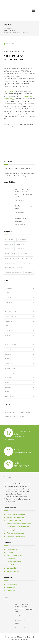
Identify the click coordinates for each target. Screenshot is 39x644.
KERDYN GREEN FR (11, 254)
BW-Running (8, 91)
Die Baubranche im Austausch (22, 220)
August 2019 (20, 373)
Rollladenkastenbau (14, 562)
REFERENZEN (10, 268)
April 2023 (20, 326)
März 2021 (20, 359)
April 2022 (20, 335)
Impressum (11, 587)
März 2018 (20, 392)
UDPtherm (28, 273)
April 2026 (20, 288)
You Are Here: (8, 28)
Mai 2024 (20, 307)
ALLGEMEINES (10, 52)
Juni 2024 (20, 302)
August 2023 (20, 321)
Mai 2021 (20, 354)
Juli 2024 (20, 298)
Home (6, 30)
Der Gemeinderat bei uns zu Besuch (25, 207)
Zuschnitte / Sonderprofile (16, 536)
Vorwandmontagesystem (16, 517)
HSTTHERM (20, 249)
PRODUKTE (26, 263)
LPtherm (24, 254)
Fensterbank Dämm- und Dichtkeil (19, 527)
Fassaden (10, 552)
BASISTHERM (22, 240)
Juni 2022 (20, 331)
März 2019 (20, 383)
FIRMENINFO (20, 52)
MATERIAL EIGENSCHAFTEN (14, 258)
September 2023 (20, 316)
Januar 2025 (20, 293)
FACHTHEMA (9, 244)
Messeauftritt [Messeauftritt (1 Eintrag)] (25, 412)
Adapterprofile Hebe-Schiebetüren (19, 524)
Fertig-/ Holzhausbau (14, 555)
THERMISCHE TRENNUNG (13, 273)
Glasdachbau (12, 559)
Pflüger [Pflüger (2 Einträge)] (22, 417)
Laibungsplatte (12, 530)
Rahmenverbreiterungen (15, 533)
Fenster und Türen (13, 549)
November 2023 (20, 312)
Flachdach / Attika (13, 565)
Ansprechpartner (13, 584)
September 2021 (20, 345)
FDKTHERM (20, 244)
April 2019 (20, 378)
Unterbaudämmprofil (14, 520)
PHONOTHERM (10, 263)
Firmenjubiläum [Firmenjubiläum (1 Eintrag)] (11, 412)
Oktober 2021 (20, 340)
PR (19, 263)
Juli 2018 (20, 387)
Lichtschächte (12, 568)
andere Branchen (13, 571)
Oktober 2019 (20, 368)
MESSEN (29, 258)
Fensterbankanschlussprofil (16, 514)
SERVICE (20, 268)
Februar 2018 (20, 397)
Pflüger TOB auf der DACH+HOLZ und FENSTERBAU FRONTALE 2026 (24, 193)
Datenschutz (11, 590)
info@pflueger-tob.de (23, 452)
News (8, 25)
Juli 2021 (20, 350)
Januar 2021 (20, 364)
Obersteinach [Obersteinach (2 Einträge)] (10, 417)
